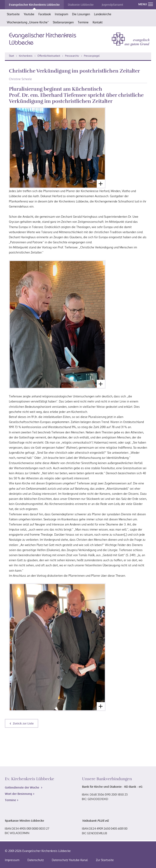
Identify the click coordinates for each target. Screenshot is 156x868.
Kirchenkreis (26, 56)
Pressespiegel (92, 56)
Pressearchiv (72, 56)
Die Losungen (81, 14)
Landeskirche (103, 14)
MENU (146, 4)
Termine (83, 22)
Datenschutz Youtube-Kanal (70, 860)
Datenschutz (36, 860)
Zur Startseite (105, 860)
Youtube (29, 14)
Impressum (12, 860)
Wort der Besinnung (18, 794)
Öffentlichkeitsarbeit (49, 56)
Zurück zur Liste (23, 723)
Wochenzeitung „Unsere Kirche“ (28, 22)
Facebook (45, 14)
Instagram (61, 14)
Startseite (13, 14)
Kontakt (98, 22)
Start (11, 56)
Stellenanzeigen (63, 22)
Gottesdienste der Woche (22, 787)
